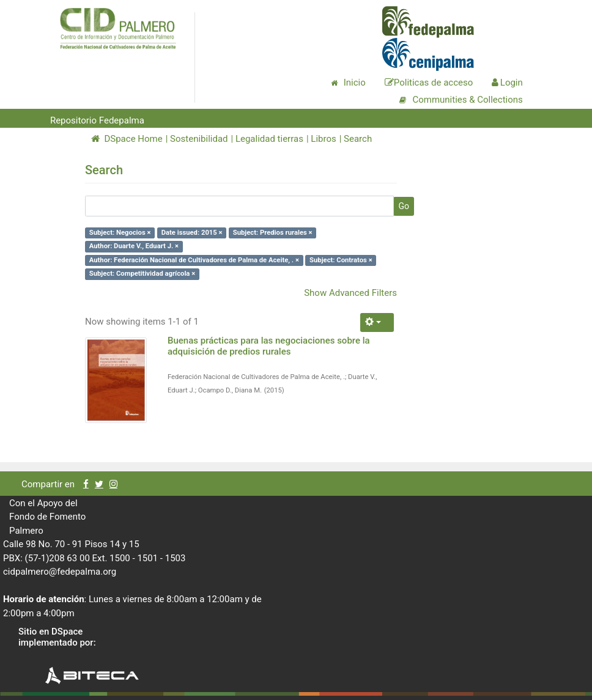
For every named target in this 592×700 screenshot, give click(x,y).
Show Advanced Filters (350, 293)
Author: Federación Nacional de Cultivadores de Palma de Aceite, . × (194, 260)
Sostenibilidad (199, 139)
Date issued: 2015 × (192, 233)
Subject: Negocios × (120, 233)
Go (404, 206)
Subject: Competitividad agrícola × (142, 274)
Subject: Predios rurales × (273, 233)
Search (358, 139)
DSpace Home (127, 139)
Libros (323, 139)
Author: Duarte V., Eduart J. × (134, 246)
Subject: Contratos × (341, 260)
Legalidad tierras (269, 139)
